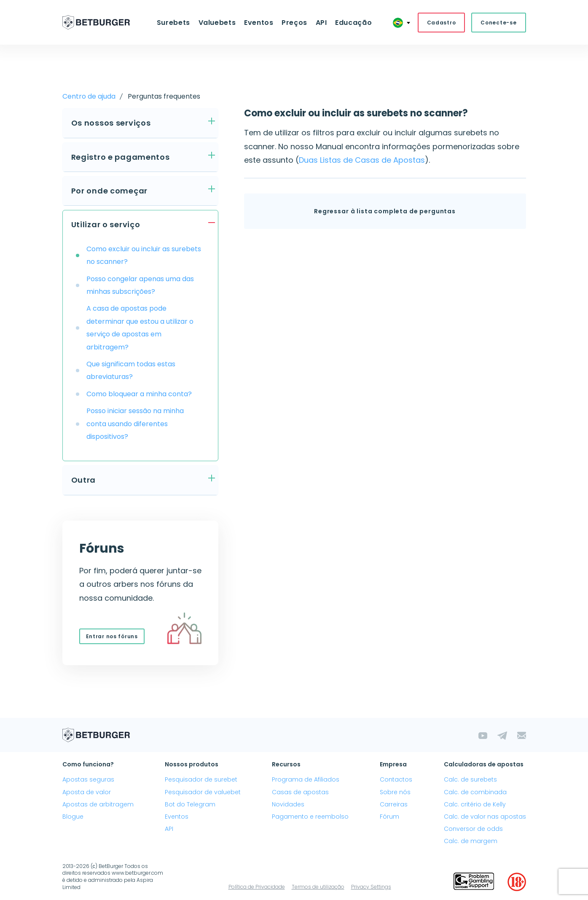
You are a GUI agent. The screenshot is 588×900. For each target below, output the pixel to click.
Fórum (389, 817)
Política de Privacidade (257, 887)
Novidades (288, 805)
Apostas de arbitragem (98, 805)
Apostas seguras (88, 780)
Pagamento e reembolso (310, 817)
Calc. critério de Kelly (475, 805)
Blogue (73, 817)
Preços (294, 23)
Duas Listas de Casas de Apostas (362, 160)
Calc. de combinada (475, 793)
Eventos (259, 23)
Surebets (175, 23)
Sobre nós (395, 793)
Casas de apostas (300, 793)
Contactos (396, 780)
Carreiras (394, 805)
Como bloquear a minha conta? (139, 394)
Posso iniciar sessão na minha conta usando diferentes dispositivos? (135, 424)
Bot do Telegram (190, 805)
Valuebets (218, 23)
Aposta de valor (87, 793)
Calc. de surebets (470, 780)
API (320, 23)
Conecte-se (498, 23)
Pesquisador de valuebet (203, 793)
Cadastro (442, 23)
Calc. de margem (471, 841)
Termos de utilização (318, 887)
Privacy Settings (371, 887)
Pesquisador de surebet (201, 780)
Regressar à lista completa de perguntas (385, 212)
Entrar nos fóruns (112, 637)
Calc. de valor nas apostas (485, 817)
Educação (352, 23)
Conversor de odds (473, 829)
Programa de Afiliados (306, 780)
